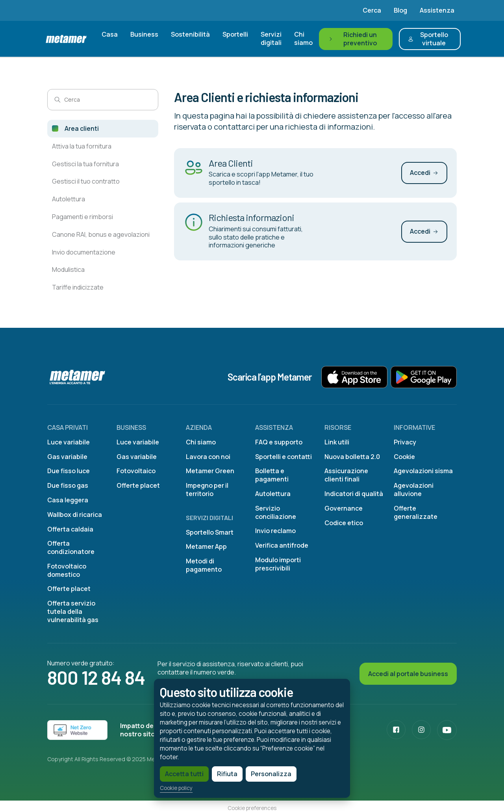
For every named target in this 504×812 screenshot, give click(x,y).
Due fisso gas (68, 485)
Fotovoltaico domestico (67, 570)
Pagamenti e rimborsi (82, 217)
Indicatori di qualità (354, 494)
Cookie (404, 457)
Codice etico (344, 523)
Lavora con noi (208, 457)
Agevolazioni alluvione (414, 490)
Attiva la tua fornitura (82, 146)
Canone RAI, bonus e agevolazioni (101, 234)
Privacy (405, 442)
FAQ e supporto (279, 442)
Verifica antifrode (282, 545)
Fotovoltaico (136, 471)
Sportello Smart (210, 532)
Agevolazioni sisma (423, 471)
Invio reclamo (275, 531)
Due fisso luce (69, 471)
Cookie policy (161, 786)
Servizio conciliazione (276, 512)
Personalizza (256, 772)
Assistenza (437, 10)
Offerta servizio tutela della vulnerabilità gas (73, 611)
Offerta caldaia (70, 529)
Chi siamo (303, 38)
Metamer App (206, 546)
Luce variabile (69, 442)
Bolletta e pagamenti (272, 475)
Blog (400, 10)
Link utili (337, 442)
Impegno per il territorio (207, 490)
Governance (344, 508)
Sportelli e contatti (283, 457)
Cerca (372, 10)
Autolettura (69, 199)
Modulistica (68, 269)
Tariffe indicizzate (78, 287)
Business (144, 34)
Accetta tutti (169, 772)
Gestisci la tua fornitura (85, 164)
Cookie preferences (252, 808)
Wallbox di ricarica (75, 515)
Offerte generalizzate (416, 512)
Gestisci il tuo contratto (86, 181)
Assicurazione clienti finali (346, 475)
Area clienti (82, 128)
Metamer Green (210, 471)
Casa (110, 34)
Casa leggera (68, 500)
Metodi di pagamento (204, 565)
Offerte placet (69, 589)
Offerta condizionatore (71, 547)
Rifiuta (212, 772)
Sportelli (235, 34)
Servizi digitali (271, 38)
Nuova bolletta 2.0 (352, 457)
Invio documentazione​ (84, 252)
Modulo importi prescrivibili (278, 564)
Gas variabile (67, 457)
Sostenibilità (190, 34)
